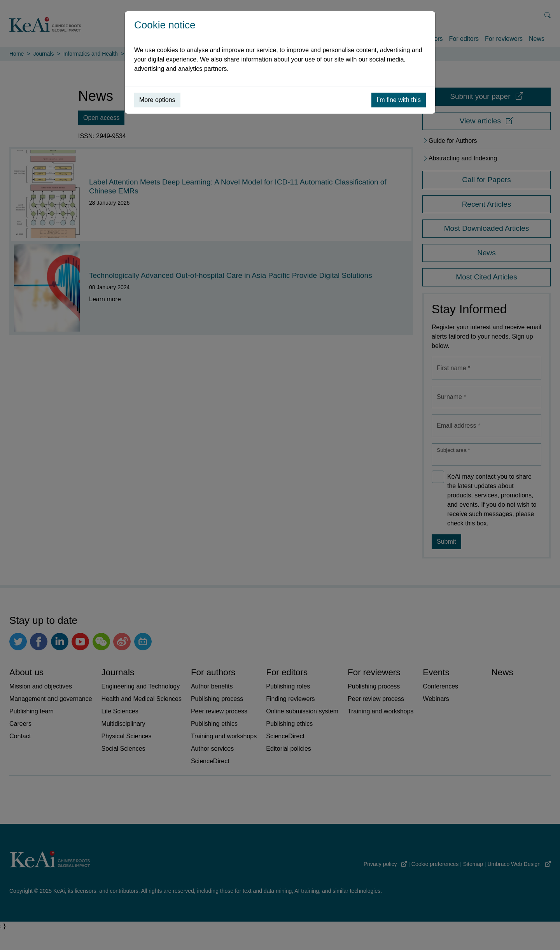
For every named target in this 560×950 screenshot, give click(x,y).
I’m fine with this (399, 100)
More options (157, 100)
